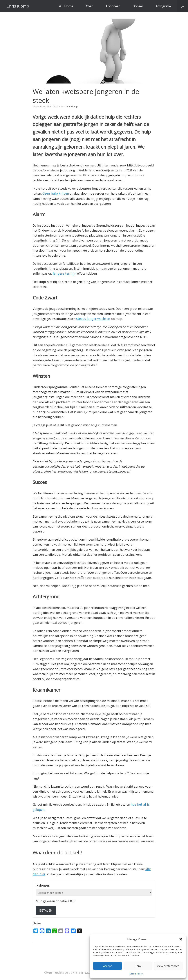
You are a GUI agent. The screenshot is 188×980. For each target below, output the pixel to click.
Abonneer (113, 6)
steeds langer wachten (92, 318)
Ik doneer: (43, 884)
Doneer (138, 6)
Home (66, 6)
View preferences (168, 966)
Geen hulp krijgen (55, 193)
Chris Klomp (71, 107)
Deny (138, 966)
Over (89, 6)
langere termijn (64, 273)
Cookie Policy (136, 974)
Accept (107, 966)
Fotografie (163, 6)
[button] (181, 939)
